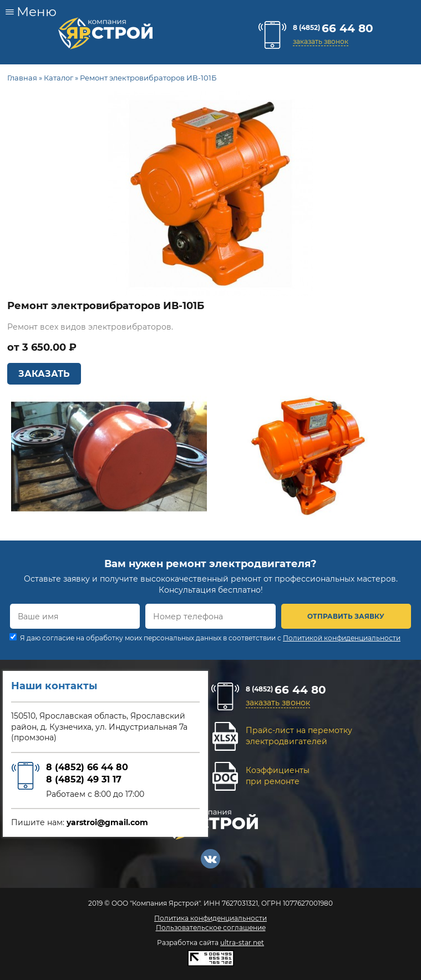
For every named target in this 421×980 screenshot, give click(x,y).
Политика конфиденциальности (210, 918)
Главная (22, 78)
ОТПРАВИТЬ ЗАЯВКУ (346, 616)
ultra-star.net (242, 943)
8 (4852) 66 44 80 (87, 767)
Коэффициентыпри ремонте (278, 776)
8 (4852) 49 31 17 (84, 779)
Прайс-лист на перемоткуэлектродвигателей (299, 736)
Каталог (59, 78)
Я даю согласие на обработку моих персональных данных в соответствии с (210, 638)
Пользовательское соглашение (211, 928)
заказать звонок (321, 41)
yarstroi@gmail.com (107, 822)
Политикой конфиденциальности (342, 638)
